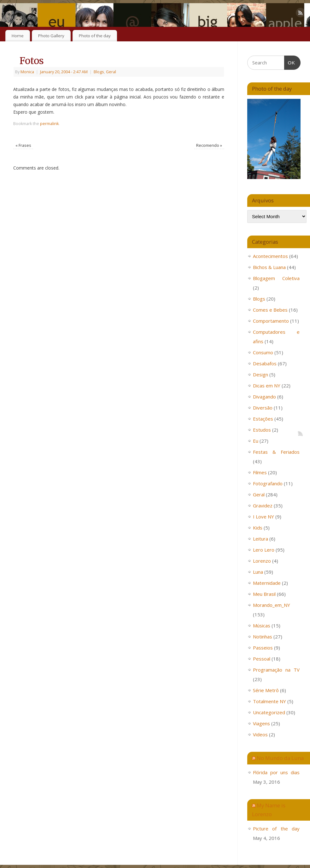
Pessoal (262, 659)
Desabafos (265, 363)
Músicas (262, 626)
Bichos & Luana (269, 267)
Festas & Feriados (276, 452)
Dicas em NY (267, 386)
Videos (260, 734)
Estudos (262, 430)
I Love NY (263, 517)
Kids (258, 528)
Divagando (264, 397)
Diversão (263, 408)
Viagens (261, 723)
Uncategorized (269, 712)
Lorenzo (262, 561)
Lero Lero (264, 550)
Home (18, 36)
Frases (23, 145)
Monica (27, 72)
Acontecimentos (270, 256)
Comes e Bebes (270, 310)
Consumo (263, 352)
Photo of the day (95, 36)
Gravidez (263, 506)
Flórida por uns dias (276, 772)
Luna (258, 572)
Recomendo (209, 145)
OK (290, 62)
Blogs (99, 72)
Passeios (263, 648)
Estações (263, 419)
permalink (49, 124)
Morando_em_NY (272, 605)
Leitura (260, 539)
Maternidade (267, 583)
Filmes (260, 472)
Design (260, 374)
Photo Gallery (51, 36)
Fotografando (268, 483)
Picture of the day (276, 829)
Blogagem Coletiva (276, 278)
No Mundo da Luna (280, 758)
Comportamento (271, 321)
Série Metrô (266, 690)
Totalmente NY (269, 701)
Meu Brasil (264, 594)
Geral (111, 72)
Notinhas (263, 637)
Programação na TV (276, 670)
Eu (256, 441)
